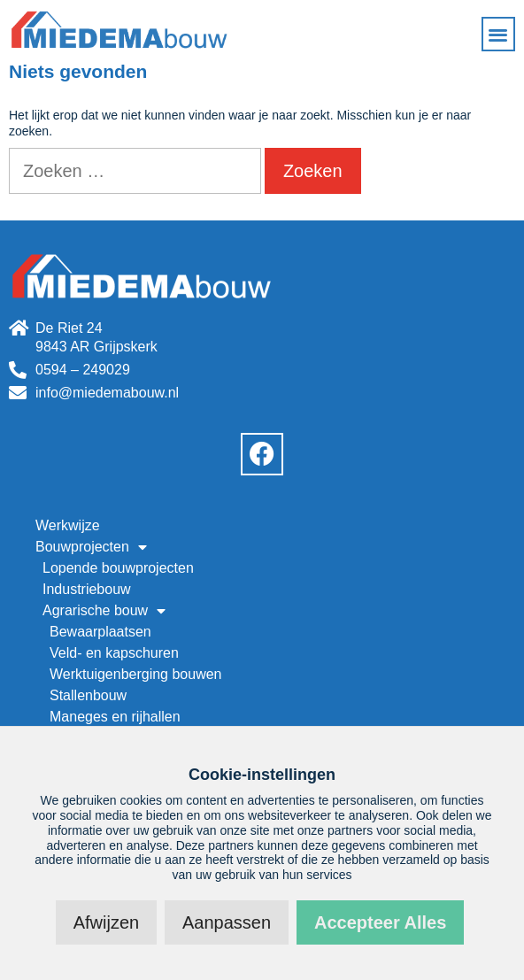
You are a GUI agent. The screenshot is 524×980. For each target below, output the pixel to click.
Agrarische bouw (104, 611)
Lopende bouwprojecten (118, 568)
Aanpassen (227, 922)
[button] (499, 34)
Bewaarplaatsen (100, 632)
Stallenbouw (88, 695)
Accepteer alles (380, 922)
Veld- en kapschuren (114, 653)
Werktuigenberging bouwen (136, 674)
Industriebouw (87, 589)
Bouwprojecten (91, 547)
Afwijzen (106, 922)
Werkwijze (68, 525)
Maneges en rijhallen (115, 717)
